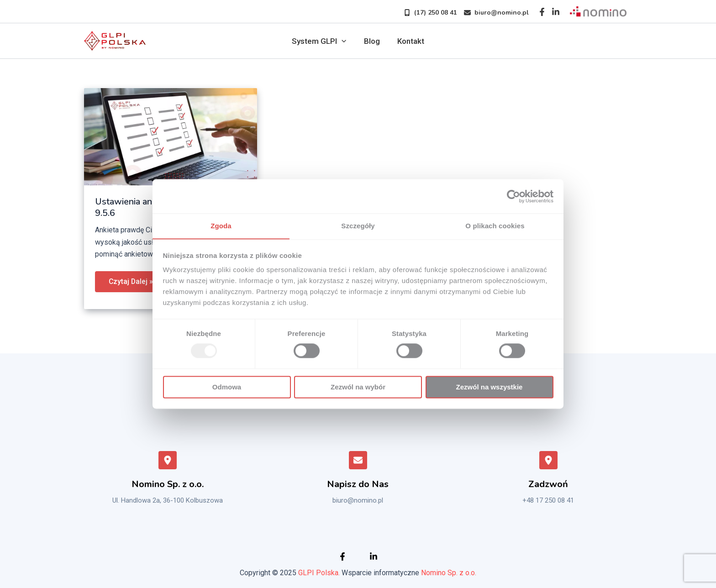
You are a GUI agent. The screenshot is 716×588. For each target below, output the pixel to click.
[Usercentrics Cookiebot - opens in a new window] (513, 196)
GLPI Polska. (319, 573)
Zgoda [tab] (221, 226)
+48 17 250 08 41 (548, 500)
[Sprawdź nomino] (598, 12)
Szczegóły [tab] (358, 226)
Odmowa (227, 387)
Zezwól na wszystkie (490, 387)
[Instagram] (556, 12)
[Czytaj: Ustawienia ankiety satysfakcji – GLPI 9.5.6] (171, 136)
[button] (427, 13)
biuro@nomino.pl (358, 500)
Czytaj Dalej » (131, 278)
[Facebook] (542, 12)
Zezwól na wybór (358, 387)
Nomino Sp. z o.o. (449, 573)
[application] (343, 41)
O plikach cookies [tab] (495, 226)
